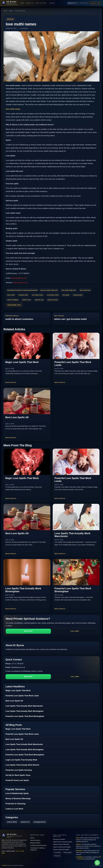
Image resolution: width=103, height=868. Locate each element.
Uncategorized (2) (39, 822)
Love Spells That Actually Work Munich (22, 765)
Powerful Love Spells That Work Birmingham (25, 716)
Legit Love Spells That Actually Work (21, 760)
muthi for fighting (13, 300)
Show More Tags (14, 305)
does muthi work (85, 290)
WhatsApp (28, 631)
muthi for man (39, 300)
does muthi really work (69, 290)
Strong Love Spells (59, 839)
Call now (75, 631)
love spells (66, 295)
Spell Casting (41, 3)
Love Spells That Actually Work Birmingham (24, 711)
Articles (10, 19)
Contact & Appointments (38, 845)
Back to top (97, 865)
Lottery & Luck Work (14, 809)
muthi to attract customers (19, 319)
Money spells (67, 852)
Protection (57, 856)
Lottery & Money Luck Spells (62, 847)
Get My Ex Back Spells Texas (18, 775)
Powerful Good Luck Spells (17, 780)
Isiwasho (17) (25, 822)
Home (22, 3)
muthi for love (26, 300)
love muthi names (13, 109)
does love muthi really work (49, 290)
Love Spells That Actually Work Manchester (24, 706)
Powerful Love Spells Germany (19, 770)
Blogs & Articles (35, 843)
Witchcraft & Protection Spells (63, 842)
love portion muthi (53, 295)
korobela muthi (23, 295)
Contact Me (95, 3)
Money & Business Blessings (18, 799)
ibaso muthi (11, 295)
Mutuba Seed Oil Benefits (61, 844)
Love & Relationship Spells (17, 793)
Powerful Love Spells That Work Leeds (22, 696)
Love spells (57, 852)
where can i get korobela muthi (70, 319)
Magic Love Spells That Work (22, 362)
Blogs (52, 3)
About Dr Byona (35, 840)
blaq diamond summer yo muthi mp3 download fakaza (23, 290)
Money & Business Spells (61, 849)
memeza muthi (78, 295)
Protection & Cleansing (15, 804)
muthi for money (53, 300)
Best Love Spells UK (17, 417)
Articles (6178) (12, 822)
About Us (30, 3)
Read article (11, 382)
